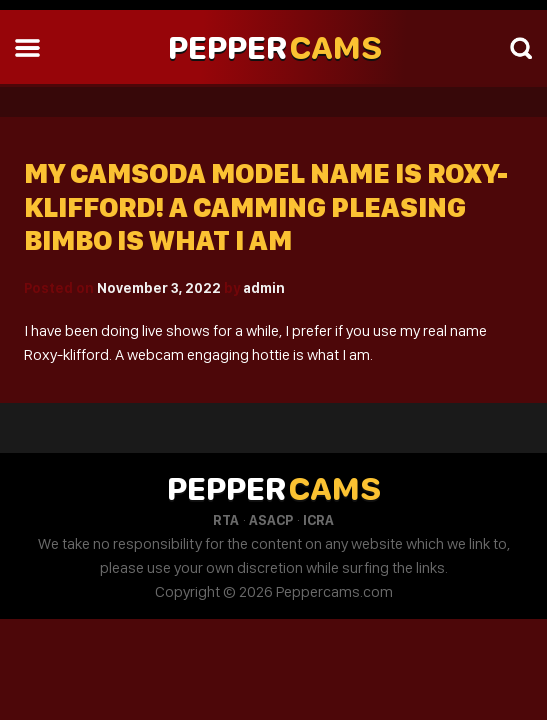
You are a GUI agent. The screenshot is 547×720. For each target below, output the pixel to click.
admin (264, 288)
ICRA (318, 520)
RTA (226, 520)
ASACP (271, 520)
